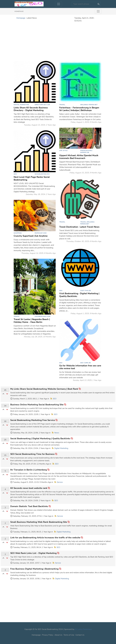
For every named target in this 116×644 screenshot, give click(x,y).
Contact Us (80, 635)
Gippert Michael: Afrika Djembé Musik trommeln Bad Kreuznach (79, 157)
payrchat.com (41, 233)
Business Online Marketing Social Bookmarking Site (37, 405)
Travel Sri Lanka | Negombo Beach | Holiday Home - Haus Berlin (32, 321)
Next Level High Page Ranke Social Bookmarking (32, 178)
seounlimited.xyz (42, 174)
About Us (58, 635)
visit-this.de (86, 291)
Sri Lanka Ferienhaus (83, 629)
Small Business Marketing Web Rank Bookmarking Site (39, 522)
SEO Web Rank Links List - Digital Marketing (33, 553)
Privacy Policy (48, 635)
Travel (62, 105)
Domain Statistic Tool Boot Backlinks (29, 506)
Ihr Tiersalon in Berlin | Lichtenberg (29, 470)
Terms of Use (69, 635)
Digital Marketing (21, 105)
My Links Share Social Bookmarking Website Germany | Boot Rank (44, 389)
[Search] (86, 4)
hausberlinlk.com (43, 316)
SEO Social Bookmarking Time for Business (32, 454)
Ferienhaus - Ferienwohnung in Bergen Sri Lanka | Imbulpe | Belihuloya (79, 109)
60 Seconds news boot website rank (29, 488)
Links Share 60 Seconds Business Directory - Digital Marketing (31, 109)
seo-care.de (86, 363)
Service (60, 482)
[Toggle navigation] (59, 4)
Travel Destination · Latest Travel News (79, 227)
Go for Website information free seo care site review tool (80, 367)
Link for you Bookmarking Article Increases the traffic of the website (45, 538)
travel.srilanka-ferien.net (88, 223)
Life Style (63, 151)
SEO (15, 174)
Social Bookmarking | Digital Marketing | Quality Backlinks (40, 439)
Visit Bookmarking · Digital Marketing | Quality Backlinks (79, 295)
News (57, 433)
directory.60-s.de (42, 105)
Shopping (18, 233)
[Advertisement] (58, 41)
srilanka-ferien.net (89, 105)
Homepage (19, 11)
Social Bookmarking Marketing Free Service (33, 420)
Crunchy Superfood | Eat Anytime (31, 236)
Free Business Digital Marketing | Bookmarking (35, 569)
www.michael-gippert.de (87, 152)
